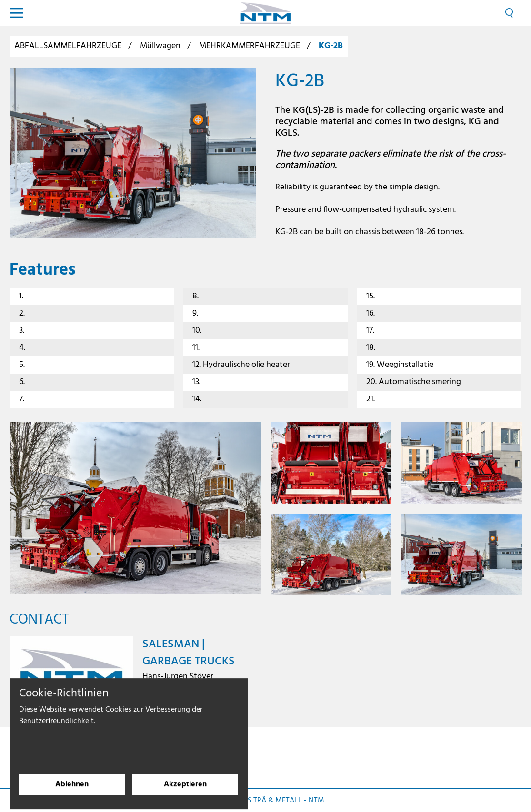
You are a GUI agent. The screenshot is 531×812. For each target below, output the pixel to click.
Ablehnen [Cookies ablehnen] (72, 790)
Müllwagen (160, 46)
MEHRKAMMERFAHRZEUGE (250, 46)
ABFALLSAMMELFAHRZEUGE (68, 46)
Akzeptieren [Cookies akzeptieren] (185, 790)
